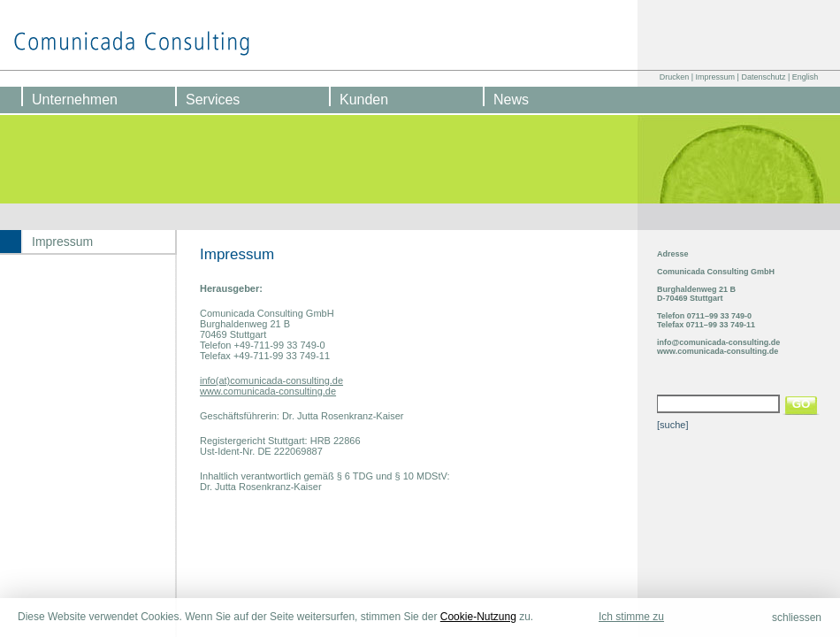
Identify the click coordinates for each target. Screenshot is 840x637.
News (511, 100)
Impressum (716, 77)
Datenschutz (763, 77)
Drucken (675, 77)
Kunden (364, 100)
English (806, 77)
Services (213, 100)
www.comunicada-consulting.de (268, 391)
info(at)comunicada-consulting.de (271, 380)
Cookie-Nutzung (478, 617)
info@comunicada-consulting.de (718, 342)
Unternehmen (75, 100)
